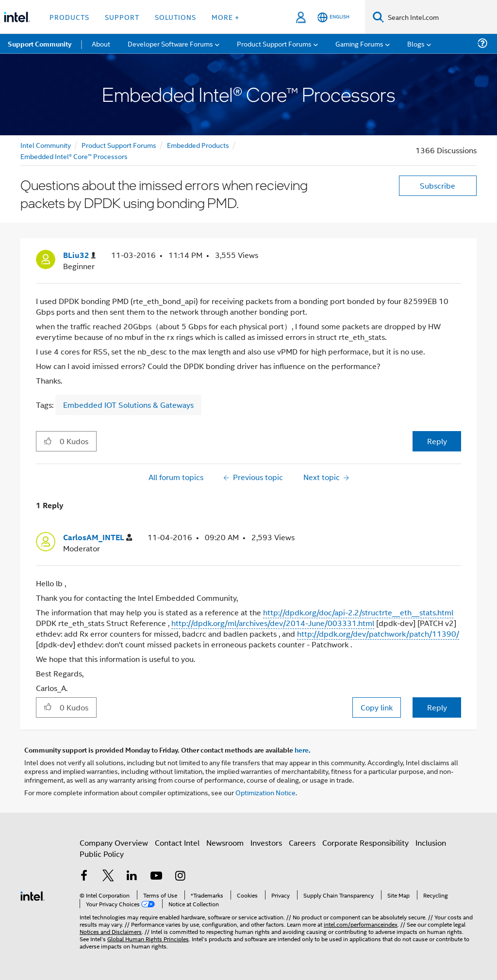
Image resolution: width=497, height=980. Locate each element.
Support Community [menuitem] (40, 44)
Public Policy (102, 854)
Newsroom (225, 843)
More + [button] (225, 17)
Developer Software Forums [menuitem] (170, 43)
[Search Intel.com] (440, 17)
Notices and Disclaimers (111, 931)
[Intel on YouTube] (156, 876)
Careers (302, 843)
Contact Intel (177, 843)
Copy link (377, 707)
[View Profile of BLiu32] (79, 255)
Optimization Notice (265, 792)
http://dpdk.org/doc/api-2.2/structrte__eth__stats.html (358, 612)
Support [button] (122, 17)
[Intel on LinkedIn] (132, 876)
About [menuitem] (101, 43)
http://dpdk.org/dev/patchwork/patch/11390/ (378, 634)
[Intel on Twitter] (108, 876)
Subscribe (438, 185)
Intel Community (46, 145)
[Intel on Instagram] (180, 876)
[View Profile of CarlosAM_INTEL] (98, 538)
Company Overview (114, 843)
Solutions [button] (175, 17)
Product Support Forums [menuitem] (274, 43)
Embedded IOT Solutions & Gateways (128, 405)
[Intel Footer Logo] (33, 895)
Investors (266, 843)
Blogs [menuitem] (416, 43)
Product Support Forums (119, 145)
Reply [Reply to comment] (437, 707)
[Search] (378, 17)
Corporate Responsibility (365, 843)
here (302, 750)
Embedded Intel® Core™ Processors (74, 156)
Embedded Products (198, 145)
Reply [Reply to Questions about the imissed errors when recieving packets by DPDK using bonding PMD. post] (437, 441)
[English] (333, 17)
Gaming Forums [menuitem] (359, 43)
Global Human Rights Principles (148, 939)
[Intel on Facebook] (84, 876)
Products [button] (69, 17)
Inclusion (431, 843)
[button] (48, 441)
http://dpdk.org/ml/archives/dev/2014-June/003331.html (273, 623)
